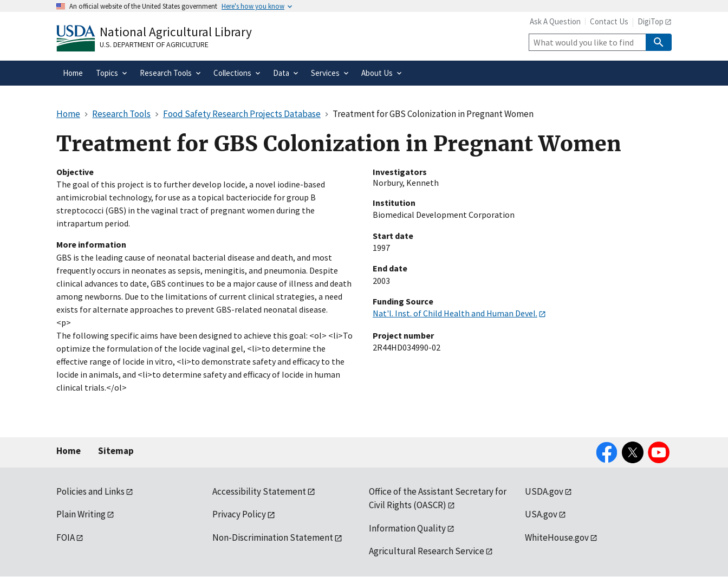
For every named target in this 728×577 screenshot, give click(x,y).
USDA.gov (544, 491)
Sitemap (116, 451)
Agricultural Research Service (427, 551)
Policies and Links (90, 491)
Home (69, 451)
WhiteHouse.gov (557, 537)
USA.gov (541, 514)
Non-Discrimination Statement (273, 537)
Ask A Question (555, 21)
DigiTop (651, 21)
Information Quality (407, 528)
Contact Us (609, 21)
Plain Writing (81, 514)
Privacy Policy (239, 514)
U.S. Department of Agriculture (154, 44)
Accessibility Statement (259, 491)
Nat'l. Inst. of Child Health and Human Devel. (455, 313)
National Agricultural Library (176, 32)
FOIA (66, 537)
